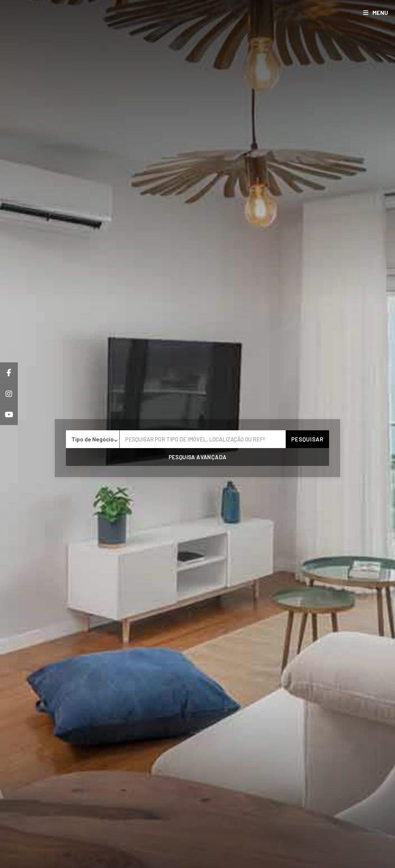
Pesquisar (307, 439)
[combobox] (93, 439)
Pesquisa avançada (198, 457)
